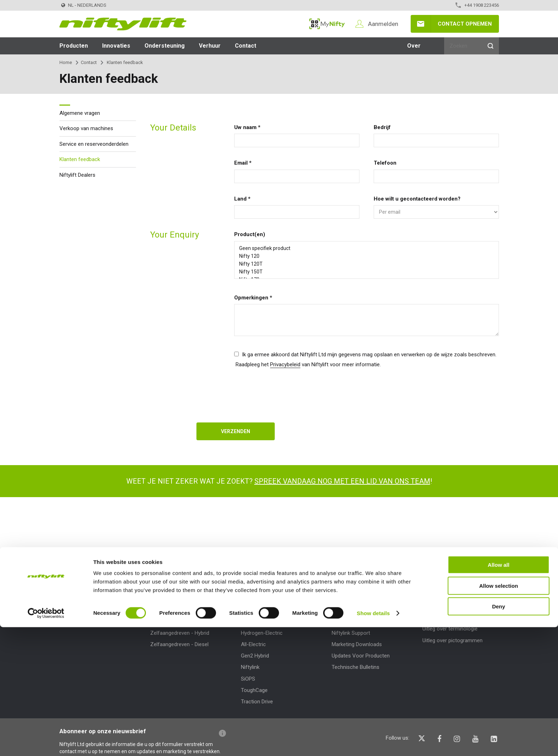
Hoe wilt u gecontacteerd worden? (417, 199)
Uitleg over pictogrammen (452, 640)
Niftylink (250, 667)
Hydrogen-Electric (262, 633)
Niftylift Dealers (77, 175)
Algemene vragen (80, 113)
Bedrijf (382, 127)
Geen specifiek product (367, 248)
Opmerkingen (253, 298)
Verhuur (210, 46)
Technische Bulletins (356, 667)
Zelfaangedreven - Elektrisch (184, 621)
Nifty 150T (367, 272)
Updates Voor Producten (361, 656)
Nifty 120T (367, 264)
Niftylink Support (351, 633)
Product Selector (170, 610)
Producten (74, 46)
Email (243, 163)
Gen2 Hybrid (255, 656)
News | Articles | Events (87, 610)
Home (66, 62)
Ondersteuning (165, 46)
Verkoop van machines (86, 128)
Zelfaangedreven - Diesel (179, 644)
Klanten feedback (80, 159)
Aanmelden (383, 24)
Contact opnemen (465, 24)
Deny (499, 735)
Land (242, 199)
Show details (373, 742)
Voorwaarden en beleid (86, 621)
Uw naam (247, 127)
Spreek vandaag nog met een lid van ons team (342, 481)
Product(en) (250, 234)
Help (429, 594)
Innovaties (116, 46)
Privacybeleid (285, 364)
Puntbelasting (348, 621)
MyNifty (327, 24)
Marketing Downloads (357, 644)
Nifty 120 (367, 256)
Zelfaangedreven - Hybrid (180, 633)
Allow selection (498, 715)
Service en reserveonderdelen (94, 144)
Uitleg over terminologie (450, 629)
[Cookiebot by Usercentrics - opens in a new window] (46, 742)
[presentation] (288, 391)
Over (414, 46)
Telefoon (385, 163)
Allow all (499, 694)
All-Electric (253, 644)
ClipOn (248, 621)
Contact (246, 46)
